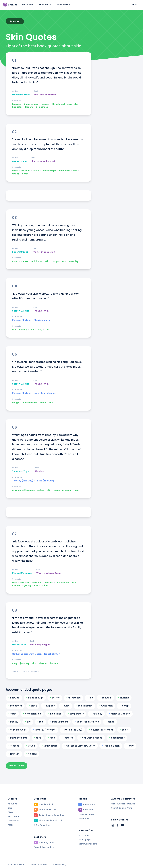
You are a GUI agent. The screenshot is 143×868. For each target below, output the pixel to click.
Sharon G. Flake (21, 311)
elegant (43, 663)
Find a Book (84, 835)
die (76, 104)
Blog (10, 808)
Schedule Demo (86, 814)
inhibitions (36, 261)
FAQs (10, 812)
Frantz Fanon (19, 161)
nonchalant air (20, 261)
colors (41, 490)
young (27, 586)
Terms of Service (38, 865)
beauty (23, 330)
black (15, 171)
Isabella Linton (52, 654)
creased (17, 586)
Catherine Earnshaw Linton (27, 654)
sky (40, 330)
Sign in (134, 5)
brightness (42, 107)
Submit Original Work (122, 808)
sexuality (74, 261)
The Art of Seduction (44, 252)
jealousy (25, 663)
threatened (58, 104)
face (15, 583)
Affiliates (12, 825)
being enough (32, 104)
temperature (59, 261)
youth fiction (41, 586)
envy (15, 663)
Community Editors (88, 844)
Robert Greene (20, 252)
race (76, 490)
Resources (84, 819)
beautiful (17, 107)
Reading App (85, 840)
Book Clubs (27, 5)
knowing (17, 104)
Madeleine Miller (21, 95)
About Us (12, 804)
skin (69, 104)
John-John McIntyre (45, 393)
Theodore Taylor (21, 471)
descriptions (63, 583)
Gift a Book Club (42, 825)
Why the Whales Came (49, 573)
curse (36, 171)
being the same (62, 490)
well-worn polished (43, 583)
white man (64, 171)
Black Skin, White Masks (44, 161)
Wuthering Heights (40, 645)
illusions (29, 107)
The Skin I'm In (41, 311)
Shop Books (45, 5)
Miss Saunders (42, 320)
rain (47, 330)
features (25, 583)
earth (25, 174)
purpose (25, 171)
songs (16, 403)
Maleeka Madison (22, 320)
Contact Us (13, 821)
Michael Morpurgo (22, 573)
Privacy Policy (59, 865)
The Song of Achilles (45, 95)
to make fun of (30, 403)
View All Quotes (17, 765)
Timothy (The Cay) (23, 481)
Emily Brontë (19, 645)
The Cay (39, 471)
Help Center (14, 816)
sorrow (46, 104)
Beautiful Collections (44, 847)
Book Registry (64, 5)
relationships (49, 171)
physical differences (23, 490)
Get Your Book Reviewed (123, 804)
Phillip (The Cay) (45, 481)
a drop (16, 174)
